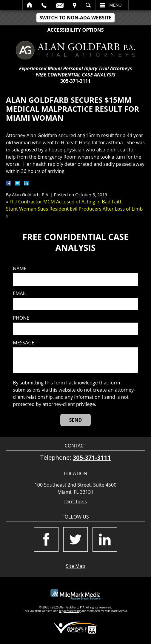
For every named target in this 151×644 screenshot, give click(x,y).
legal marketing (70, 611)
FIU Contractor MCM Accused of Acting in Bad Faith (66, 202)
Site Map (76, 566)
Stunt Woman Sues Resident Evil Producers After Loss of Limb (74, 209)
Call (44, 5)
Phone (21, 318)
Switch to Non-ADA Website (75, 18)
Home (30, 5)
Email (60, 5)
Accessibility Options (76, 30)
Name (20, 269)
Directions (75, 502)
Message (23, 343)
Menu (116, 5)
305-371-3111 (75, 81)
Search (88, 5)
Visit (75, 5)
